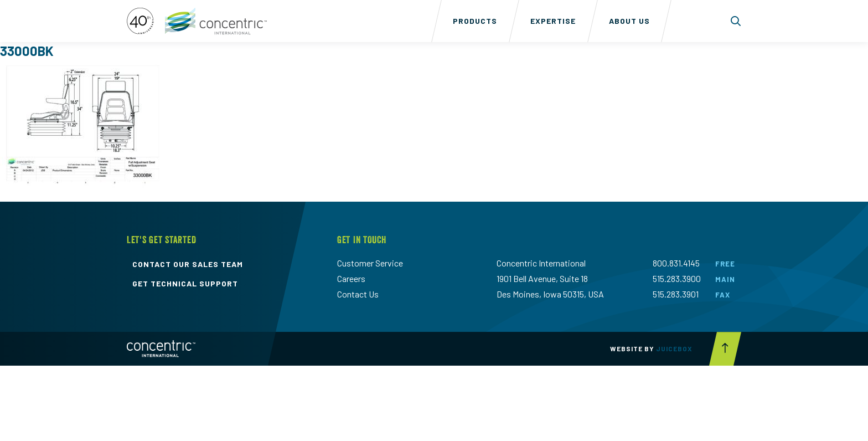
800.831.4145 (676, 263)
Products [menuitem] (475, 21)
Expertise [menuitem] (553, 21)
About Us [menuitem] (629, 21)
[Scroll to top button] (725, 349)
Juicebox (674, 348)
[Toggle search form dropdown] (736, 21)
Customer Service (370, 263)
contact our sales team (188, 264)
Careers (351, 278)
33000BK (27, 51)
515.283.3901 (676, 294)
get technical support (185, 284)
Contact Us (358, 294)
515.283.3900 (677, 278)
